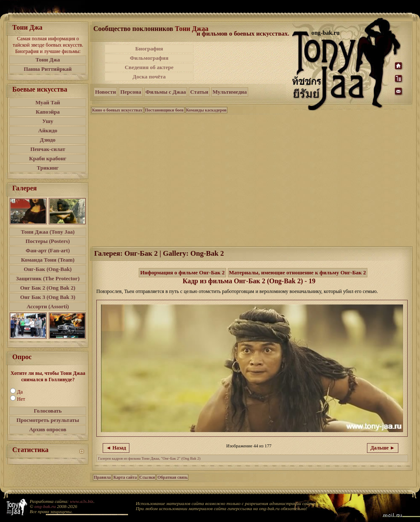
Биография (149, 49)
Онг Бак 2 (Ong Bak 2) (48, 288)
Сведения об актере (149, 67)
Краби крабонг (48, 158)
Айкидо (48, 130)
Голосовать (48, 411)
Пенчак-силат (48, 149)
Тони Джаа (192, 29)
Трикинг (48, 168)
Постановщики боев (164, 110)
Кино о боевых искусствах (117, 110)
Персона (130, 92)
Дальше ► (383, 448)
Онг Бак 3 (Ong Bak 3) (48, 297)
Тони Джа (48, 60)
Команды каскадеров (206, 110)
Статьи (199, 92)
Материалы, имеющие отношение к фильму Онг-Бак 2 (298, 272)
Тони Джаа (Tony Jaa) (48, 232)
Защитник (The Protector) (48, 278)
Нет (21, 399)
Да (20, 392)
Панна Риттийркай (48, 69)
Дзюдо (48, 140)
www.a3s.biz (82, 501)
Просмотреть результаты (48, 420)
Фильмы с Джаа (166, 92)
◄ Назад (116, 448)
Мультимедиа (230, 92)
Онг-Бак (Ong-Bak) (48, 269)
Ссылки (147, 477)
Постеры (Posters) (48, 241)
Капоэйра (48, 112)
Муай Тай (48, 102)
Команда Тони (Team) (48, 260)
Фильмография (149, 58)
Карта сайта (125, 477)
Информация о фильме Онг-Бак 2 (182, 272)
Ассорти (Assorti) (48, 306)
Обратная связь (172, 477)
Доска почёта (149, 77)
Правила (102, 477)
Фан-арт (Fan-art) (48, 250)
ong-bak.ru (45, 506)
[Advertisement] (244, 63)
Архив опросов (48, 429)
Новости (105, 92)
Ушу (48, 121)
